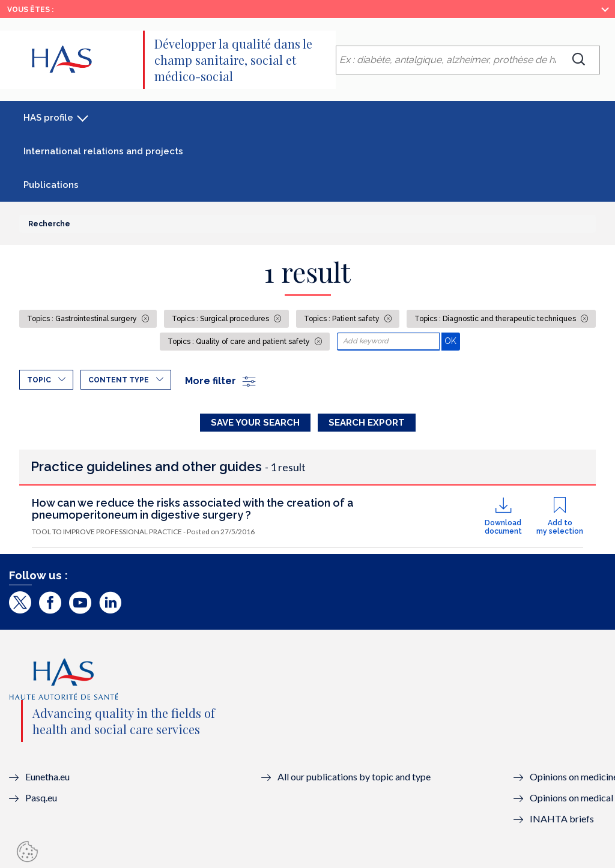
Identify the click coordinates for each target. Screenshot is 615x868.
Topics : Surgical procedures (221, 319)
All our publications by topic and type (354, 776)
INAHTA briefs (562, 818)
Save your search (255, 423)
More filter (221, 381)
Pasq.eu (41, 797)
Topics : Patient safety (343, 319)
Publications (51, 185)
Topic (39, 380)
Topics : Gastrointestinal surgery (83, 319)
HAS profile (48, 118)
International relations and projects (103, 151)
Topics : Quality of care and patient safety (240, 342)
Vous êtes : (30, 10)
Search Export (367, 423)
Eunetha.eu (47, 776)
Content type (119, 380)
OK (452, 341)
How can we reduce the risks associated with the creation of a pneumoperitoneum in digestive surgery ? (193, 509)
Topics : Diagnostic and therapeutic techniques (496, 319)
